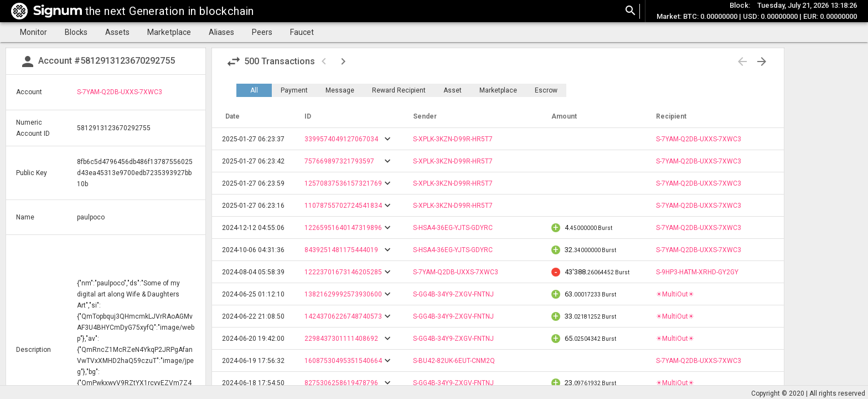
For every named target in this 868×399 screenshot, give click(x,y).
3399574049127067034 (341, 139)
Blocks (76, 32)
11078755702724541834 (343, 206)
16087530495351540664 (343, 361)
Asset (453, 90)
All (254, 90)
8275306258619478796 (341, 383)
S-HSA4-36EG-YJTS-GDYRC (453, 228)
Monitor (33, 32)
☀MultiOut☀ (675, 294)
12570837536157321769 (343, 183)
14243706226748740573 (343, 316)
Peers (262, 32)
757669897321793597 (339, 161)
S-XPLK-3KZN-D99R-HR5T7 (453, 139)
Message (340, 90)
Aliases (221, 32)
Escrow (546, 90)
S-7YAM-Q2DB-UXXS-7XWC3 (120, 92)
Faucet (302, 32)
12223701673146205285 (343, 272)
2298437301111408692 (341, 339)
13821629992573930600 (343, 294)
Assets (117, 32)
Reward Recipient (399, 90)
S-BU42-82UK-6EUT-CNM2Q (454, 361)
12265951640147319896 (343, 228)
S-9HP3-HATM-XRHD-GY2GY (697, 272)
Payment (294, 90)
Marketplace (169, 32)
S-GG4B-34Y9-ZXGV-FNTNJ (453, 294)
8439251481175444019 (341, 250)
